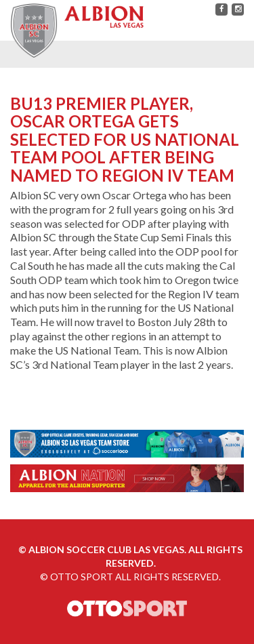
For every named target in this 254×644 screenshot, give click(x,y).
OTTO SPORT (82, 577)
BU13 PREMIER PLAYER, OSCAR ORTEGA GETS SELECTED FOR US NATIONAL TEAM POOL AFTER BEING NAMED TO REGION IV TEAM (125, 139)
